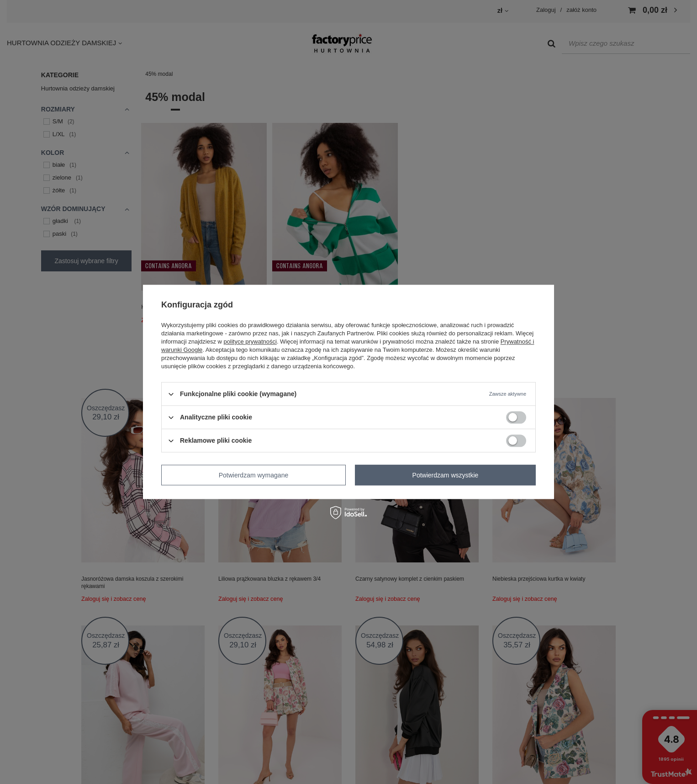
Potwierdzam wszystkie (446, 475)
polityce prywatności (250, 342)
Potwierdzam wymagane (254, 475)
